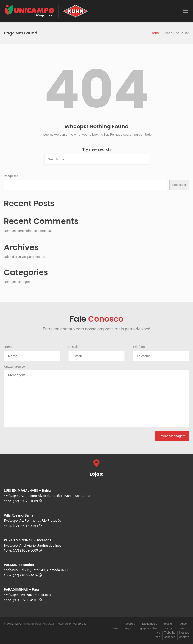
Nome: (9, 347)
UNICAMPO (14, 624)
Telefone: (139, 347)
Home (155, 33)
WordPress (79, 624)
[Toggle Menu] (185, 11)
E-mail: (73, 347)
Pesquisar (11, 176)
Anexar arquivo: (15, 367)
